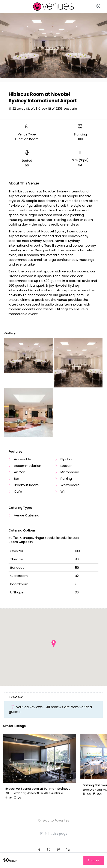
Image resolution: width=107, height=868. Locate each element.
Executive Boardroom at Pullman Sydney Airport (38, 789)
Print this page (54, 834)
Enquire (94, 860)
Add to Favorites (54, 820)
